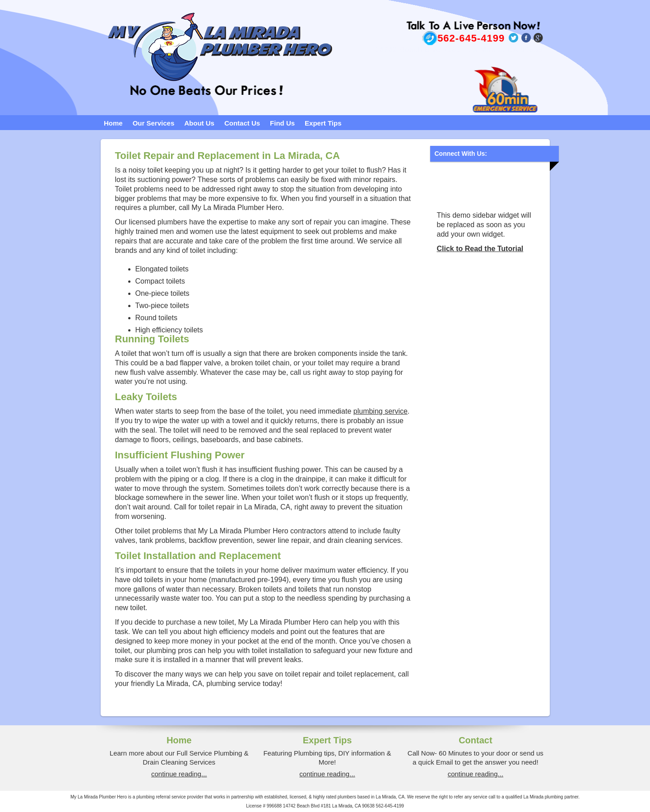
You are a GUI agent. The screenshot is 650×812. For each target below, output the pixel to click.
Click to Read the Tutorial (480, 249)
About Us (199, 123)
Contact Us (242, 123)
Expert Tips (323, 123)
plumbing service (381, 411)
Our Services (154, 123)
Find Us (282, 123)
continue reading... (179, 774)
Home (113, 123)
